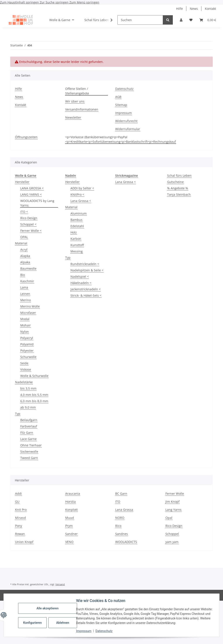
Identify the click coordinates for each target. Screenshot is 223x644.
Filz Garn (27, 433)
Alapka (25, 256)
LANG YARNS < (31, 194)
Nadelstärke (24, 382)
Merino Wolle (30, 306)
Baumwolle (28, 268)
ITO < (24, 212)
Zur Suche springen (55, 2)
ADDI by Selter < (82, 188)
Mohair (26, 325)
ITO (118, 502)
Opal (169, 518)
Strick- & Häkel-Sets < (86, 295)
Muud (70, 518)
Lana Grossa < (81, 201)
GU (17, 502)
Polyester (27, 351)
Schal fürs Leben (179, 176)
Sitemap (121, 105)
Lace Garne (28, 439)
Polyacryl (27, 338)
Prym (69, 526)
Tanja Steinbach (179, 194)
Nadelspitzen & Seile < (87, 270)
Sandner (71, 534)
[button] (181, 20)
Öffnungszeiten (26, 137)
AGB (118, 97)
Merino (26, 300)
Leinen (25, 294)
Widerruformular (128, 129)
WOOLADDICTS (126, 542)
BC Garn (121, 494)
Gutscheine (175, 182)
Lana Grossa (124, 510)
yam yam (172, 542)
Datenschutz (105, 631)
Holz (74, 232)
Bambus (76, 220)
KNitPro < (77, 194)
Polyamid (27, 344)
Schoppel (172, 534)
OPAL (24, 237)
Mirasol (21, 518)
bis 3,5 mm (28, 388)
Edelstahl (77, 226)
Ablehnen (63, 623)
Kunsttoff (77, 245)
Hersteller (22, 182)
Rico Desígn (29, 218)
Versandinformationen (82, 109)
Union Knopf (24, 542)
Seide (24, 363)
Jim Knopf (172, 502)
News (194, 9)
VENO (69, 542)
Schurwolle (28, 357)
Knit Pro (21, 510)
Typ (18, 414)
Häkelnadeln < (81, 283)
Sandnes (122, 534)
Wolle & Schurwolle (34, 376)
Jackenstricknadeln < (86, 289)
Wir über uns (75, 101)
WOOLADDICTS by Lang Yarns (37, 203)
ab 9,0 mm (28, 407)
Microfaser (28, 313)
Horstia (70, 502)
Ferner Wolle (175, 494)
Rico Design (174, 526)
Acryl (24, 250)
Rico (118, 526)
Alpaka (25, 262)
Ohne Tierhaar (31, 445)
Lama (24, 287)
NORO (120, 518)
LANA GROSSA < (32, 188)
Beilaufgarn (29, 420)
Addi (18, 494)
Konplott (71, 510)
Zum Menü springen (84, 2)
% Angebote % (178, 188)
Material (21, 243)
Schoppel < (28, 224)
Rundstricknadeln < (85, 264)
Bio (23, 275)
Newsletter (73, 117)
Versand (60, 584)
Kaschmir (27, 281)
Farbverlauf (29, 426)
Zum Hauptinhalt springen (20, 2)
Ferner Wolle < (31, 231)
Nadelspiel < (80, 277)
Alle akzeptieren (48, 608)
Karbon (76, 239)
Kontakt (210, 9)
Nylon (25, 332)
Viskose (26, 369)
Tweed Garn (29, 458)
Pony (19, 526)
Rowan (20, 534)
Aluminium (79, 213)
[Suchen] (140, 20)
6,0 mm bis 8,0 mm (34, 401)
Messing (77, 251)
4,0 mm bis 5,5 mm (34, 395)
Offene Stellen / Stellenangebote (77, 91)
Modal (25, 319)
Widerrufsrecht (126, 121)
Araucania (73, 494)
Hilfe (179, 9)
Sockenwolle (29, 451)
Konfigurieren (33, 623)
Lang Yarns (173, 510)
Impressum (84, 631)
